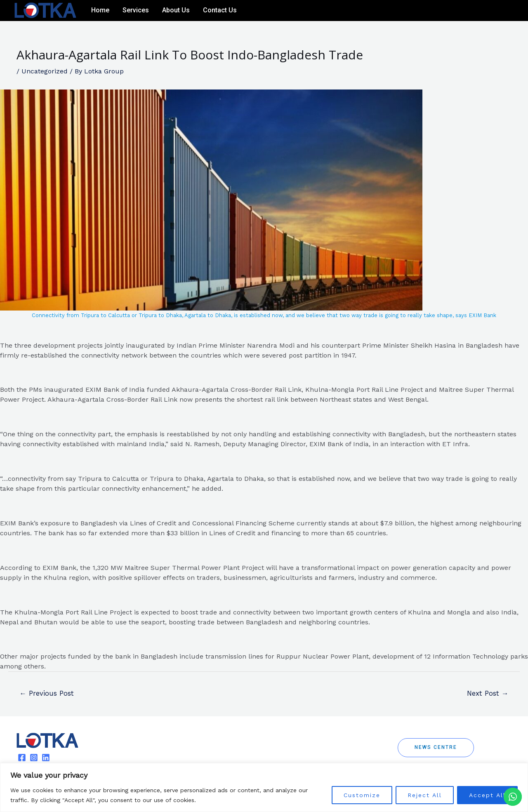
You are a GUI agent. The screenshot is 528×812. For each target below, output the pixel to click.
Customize (362, 795)
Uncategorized (45, 71)
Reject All (425, 795)
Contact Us (220, 10)
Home (100, 10)
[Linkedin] (510, 11)
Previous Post (47, 693)
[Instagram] (497, 11)
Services (136, 10)
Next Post (487, 693)
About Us (176, 10)
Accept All (487, 795)
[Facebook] (485, 11)
